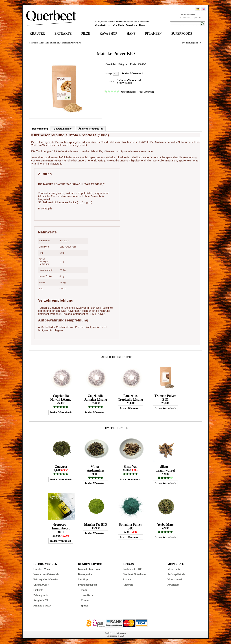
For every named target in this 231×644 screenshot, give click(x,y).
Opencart (122, 633)
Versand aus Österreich (46, 574)
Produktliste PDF (132, 569)
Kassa (142, 25)
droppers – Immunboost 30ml (61, 528)
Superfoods (182, 34)
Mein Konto (118, 25)
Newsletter (173, 585)
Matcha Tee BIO (96, 525)
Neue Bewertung (146, 92)
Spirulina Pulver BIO (130, 526)
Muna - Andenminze (96, 469)
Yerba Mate (165, 525)
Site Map (83, 580)
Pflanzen (153, 34)
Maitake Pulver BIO (71, 43)
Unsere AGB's (41, 585)
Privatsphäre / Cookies (46, 580)
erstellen (144, 22)
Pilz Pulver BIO (53, 43)
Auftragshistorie (176, 574)
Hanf (131, 34)
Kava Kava (87, 595)
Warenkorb (131, 25)
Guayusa (61, 467)
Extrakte (63, 34)
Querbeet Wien (42, 569)
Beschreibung (40, 129)
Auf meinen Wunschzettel (129, 80)
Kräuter (37, 34)
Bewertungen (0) (63, 129)
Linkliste (38, 590)
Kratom (85, 600)
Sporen (85, 606)
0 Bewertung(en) (128, 92)
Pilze (86, 34)
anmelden (120, 22)
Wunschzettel (175, 580)
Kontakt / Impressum (90, 569)
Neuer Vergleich (124, 83)
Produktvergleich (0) (192, 43)
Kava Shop (108, 34)
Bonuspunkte (85, 574)
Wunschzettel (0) (103, 25)
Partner (127, 580)
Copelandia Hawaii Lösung (61, 398)
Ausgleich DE (41, 600)
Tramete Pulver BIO (165, 398)
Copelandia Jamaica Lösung (96, 398)
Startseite (34, 43)
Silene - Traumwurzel (165, 469)
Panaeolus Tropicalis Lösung (130, 398)
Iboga (84, 590)
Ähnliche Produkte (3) (91, 129)
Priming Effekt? (42, 606)
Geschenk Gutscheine (134, 574)
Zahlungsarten (41, 595)
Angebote (128, 585)
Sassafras (130, 467)
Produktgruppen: (88, 585)
